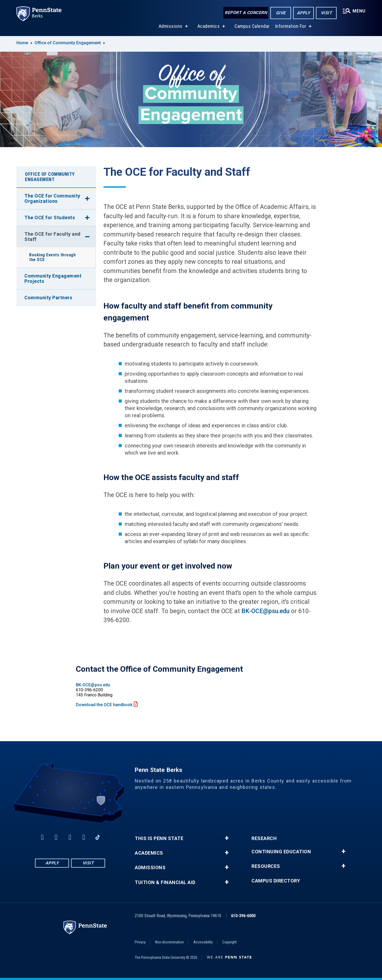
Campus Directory (276, 881)
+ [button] (227, 838)
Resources (266, 866)
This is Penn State (159, 838)
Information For (291, 26)
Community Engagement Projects (53, 278)
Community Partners (48, 298)
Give (281, 13)
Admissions (171, 26)
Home (22, 43)
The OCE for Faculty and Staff (53, 237)
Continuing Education (281, 852)
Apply (304, 13)
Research (264, 838)
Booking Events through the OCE (52, 257)
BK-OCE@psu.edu (265, 611)
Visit (326, 13)
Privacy (140, 942)
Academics (209, 26)
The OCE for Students (50, 217)
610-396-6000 (243, 916)
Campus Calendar (252, 26)
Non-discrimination (170, 942)
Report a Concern (246, 13)
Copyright (229, 942)
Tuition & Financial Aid (165, 882)
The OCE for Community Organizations (52, 198)
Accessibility (203, 942)
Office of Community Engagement (68, 43)
